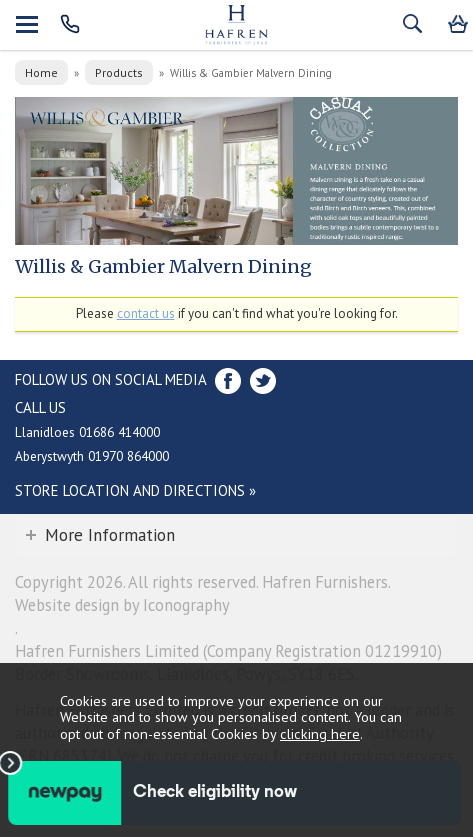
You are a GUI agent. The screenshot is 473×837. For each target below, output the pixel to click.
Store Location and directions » (135, 490)
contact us (146, 313)
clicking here (320, 733)
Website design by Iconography (122, 605)
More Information (110, 535)
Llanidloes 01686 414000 (87, 432)
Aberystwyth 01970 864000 (92, 456)
